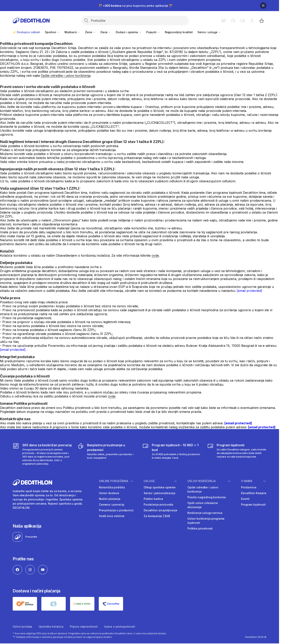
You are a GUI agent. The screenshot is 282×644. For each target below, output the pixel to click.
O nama (247, 481)
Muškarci (73, 32)
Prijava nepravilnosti (84, 627)
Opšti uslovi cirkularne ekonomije (203, 505)
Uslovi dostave (109, 493)
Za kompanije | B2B (157, 516)
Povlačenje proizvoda (158, 505)
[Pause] (263, 6)
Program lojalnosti (253, 505)
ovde (155, 255)
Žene (90, 32)
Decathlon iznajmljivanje (160, 510)
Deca (106, 32)
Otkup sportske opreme (160, 487)
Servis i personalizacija (160, 493)
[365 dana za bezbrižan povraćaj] (42, 454)
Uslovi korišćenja (202, 481)
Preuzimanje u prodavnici (116, 510)
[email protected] (249, 291)
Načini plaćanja (110, 499)
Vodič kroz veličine (112, 516)
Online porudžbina (114, 481)
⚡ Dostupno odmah (26, 32)
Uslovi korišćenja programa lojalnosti (206, 521)
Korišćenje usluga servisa (205, 513)
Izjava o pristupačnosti (120, 627)
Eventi (245, 499)
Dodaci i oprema (129, 32)
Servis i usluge (209, 32)
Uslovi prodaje (22, 627)
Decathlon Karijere (254, 493)
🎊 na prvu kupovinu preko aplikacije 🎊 (136, 6)
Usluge (149, 481)
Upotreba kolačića (51, 627)
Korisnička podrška (112, 487)
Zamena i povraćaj (112, 505)
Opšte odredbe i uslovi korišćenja (66, 76)
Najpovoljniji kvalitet (179, 32)
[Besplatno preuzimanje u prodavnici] (107, 454)
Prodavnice (249, 487)
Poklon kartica (153, 499)
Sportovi (52, 32)
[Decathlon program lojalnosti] (237, 454)
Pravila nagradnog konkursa (207, 497)
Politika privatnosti (200, 528)
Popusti (153, 32)
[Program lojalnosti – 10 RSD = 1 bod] (172, 454)
